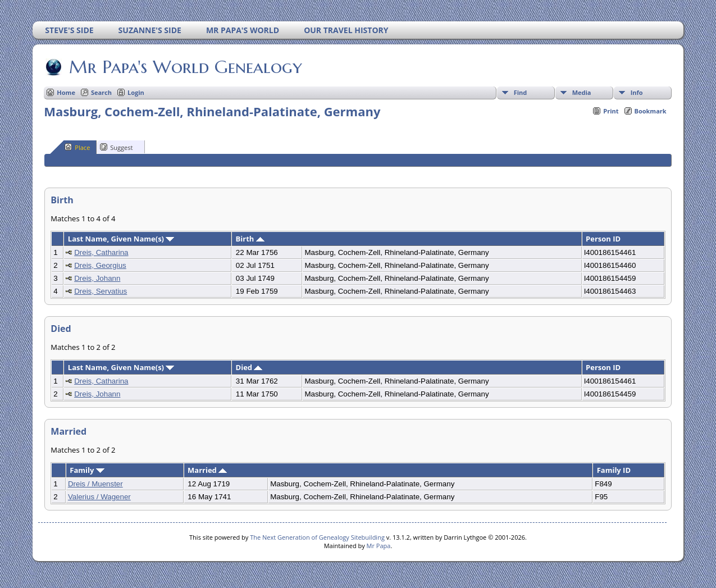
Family (87, 470)
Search (101, 92)
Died (249, 367)
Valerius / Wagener (99, 497)
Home (66, 92)
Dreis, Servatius (101, 291)
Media (582, 92)
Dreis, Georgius (100, 265)
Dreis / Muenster (95, 484)
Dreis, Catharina (101, 252)
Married (207, 470)
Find (521, 92)
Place (77, 147)
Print (611, 111)
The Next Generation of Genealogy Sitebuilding (317, 537)
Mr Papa (379, 546)
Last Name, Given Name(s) (121, 239)
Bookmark (651, 111)
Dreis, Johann (97, 278)
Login (136, 92)
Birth (250, 239)
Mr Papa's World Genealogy (185, 67)
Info (637, 92)
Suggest (116, 147)
